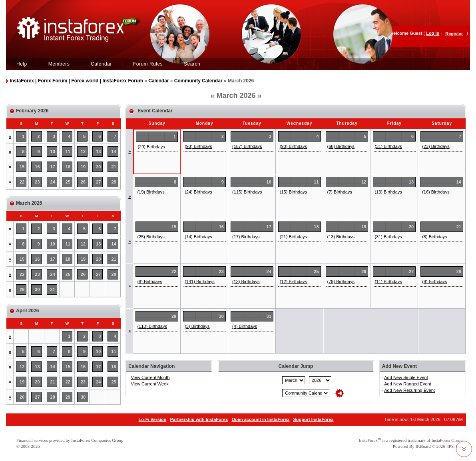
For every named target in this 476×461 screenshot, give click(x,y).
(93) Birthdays (198, 146)
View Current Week (149, 384)
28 (114, 182)
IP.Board (423, 446)
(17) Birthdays (246, 237)
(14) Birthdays (198, 237)
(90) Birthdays (293, 146)
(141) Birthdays (200, 281)
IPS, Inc (454, 446)
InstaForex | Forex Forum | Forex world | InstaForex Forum (76, 81)
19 (83, 167)
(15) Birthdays (293, 192)
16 (37, 167)
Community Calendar (198, 81)
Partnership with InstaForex (199, 419)
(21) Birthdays (293, 237)
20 (98, 167)
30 (37, 289)
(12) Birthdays (293, 281)
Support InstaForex (314, 419)
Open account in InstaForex (261, 419)
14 (114, 152)
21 (114, 167)
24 (53, 182)
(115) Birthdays (247, 192)
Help (22, 64)
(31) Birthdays (388, 146)
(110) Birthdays (152, 326)
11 (68, 152)
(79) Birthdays (341, 281)
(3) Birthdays (197, 326)
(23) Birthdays (436, 146)
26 (83, 182)
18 (68, 167)
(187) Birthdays (247, 146)
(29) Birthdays (151, 147)
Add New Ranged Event (407, 384)
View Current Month (150, 377)
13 (98, 152)
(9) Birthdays (434, 281)
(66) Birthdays (341, 146)
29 (22, 289)
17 (53, 167)
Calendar (101, 64)
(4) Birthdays (245, 326)
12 (83, 152)
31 (53, 289)
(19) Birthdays (151, 192)
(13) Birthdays (388, 192)
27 (98, 182)
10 (53, 152)
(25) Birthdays (151, 237)
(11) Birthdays (388, 281)
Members (59, 64)
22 (22, 182)
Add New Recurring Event (409, 390)
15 (22, 167)
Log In (433, 33)
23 (37, 182)
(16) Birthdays (436, 192)
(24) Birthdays (198, 192)
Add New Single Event (406, 377)
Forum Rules (148, 64)
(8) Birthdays (434, 237)
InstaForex (368, 440)
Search (192, 64)
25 (68, 182)
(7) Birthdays (340, 192)
